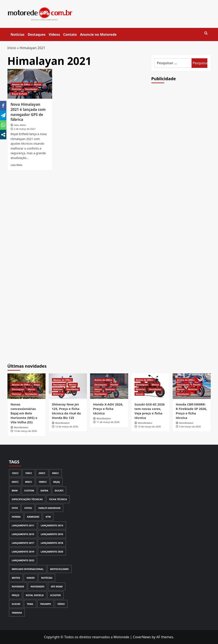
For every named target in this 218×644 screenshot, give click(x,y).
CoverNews (142, 637)
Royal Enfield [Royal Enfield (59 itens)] (35, 595)
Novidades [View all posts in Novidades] (31, 89)
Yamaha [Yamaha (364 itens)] (17, 613)
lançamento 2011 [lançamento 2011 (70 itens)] (23, 525)
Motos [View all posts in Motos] (37, 84)
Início (12, 48)
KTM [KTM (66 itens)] (48, 517)
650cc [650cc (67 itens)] (15, 482)
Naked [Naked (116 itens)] (31, 578)
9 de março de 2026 (190, 426)
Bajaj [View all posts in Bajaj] (37, 385)
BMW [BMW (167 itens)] (15, 490)
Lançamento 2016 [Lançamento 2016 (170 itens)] (52, 534)
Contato (70, 34)
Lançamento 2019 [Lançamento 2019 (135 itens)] (23, 552)
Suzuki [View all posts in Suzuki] (140, 394)
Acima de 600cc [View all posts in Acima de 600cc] (103, 380)
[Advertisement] (183, 161)
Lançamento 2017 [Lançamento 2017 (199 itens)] (23, 543)
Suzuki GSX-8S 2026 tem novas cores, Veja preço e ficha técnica (150, 411)
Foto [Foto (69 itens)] (15, 508)
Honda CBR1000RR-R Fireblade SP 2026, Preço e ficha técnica (191, 411)
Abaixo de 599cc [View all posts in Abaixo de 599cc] (21, 84)
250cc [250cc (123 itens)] (42, 473)
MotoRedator (21, 427)
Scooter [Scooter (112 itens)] (56, 595)
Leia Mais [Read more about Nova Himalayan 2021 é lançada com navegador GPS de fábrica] (16, 165)
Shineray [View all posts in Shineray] (58, 394)
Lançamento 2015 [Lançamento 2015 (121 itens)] (23, 534)
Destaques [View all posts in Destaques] (18, 389)
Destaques (37, 34)
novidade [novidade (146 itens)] (18, 586)
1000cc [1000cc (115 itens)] (43, 482)
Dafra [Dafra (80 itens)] (44, 490)
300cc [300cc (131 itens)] (55, 473)
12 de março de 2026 (67, 426)
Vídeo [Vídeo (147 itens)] (61, 604)
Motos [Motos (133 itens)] (16, 578)
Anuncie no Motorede (98, 34)
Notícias (18, 34)
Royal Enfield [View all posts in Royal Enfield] (19, 94)
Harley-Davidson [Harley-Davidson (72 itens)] (49, 508)
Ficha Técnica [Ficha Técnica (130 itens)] (58, 499)
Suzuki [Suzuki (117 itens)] (16, 604)
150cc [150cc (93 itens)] (29, 473)
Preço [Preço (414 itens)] (16, 595)
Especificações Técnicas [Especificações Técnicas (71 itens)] (27, 499)
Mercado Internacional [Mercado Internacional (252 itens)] (28, 569)
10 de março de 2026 (149, 426)
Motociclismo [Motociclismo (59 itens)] (59, 569)
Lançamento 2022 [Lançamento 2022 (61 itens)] (23, 560)
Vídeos (54, 34)
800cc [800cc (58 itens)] (29, 482)
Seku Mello (20, 125)
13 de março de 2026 (25, 431)
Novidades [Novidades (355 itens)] (38, 586)
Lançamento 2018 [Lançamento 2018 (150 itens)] (52, 543)
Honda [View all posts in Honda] (114, 385)
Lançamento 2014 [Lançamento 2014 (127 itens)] (52, 525)
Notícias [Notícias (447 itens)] (47, 578)
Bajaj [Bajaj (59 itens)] (57, 482)
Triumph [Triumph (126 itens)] (46, 604)
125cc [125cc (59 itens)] (15, 473)
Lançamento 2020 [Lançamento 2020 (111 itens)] (52, 552)
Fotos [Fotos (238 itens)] (28, 508)
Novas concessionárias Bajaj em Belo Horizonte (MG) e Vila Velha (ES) (24, 413)
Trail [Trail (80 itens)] (30, 604)
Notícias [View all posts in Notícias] (17, 89)
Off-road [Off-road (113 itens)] (57, 586)
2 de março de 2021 (25, 129)
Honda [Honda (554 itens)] (16, 517)
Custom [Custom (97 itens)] (29, 490)
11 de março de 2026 (108, 422)
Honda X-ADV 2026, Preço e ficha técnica (108, 409)
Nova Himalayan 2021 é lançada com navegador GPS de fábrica (28, 112)
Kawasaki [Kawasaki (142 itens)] (33, 517)
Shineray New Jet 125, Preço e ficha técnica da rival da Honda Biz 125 (66, 411)
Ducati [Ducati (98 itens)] (59, 490)
